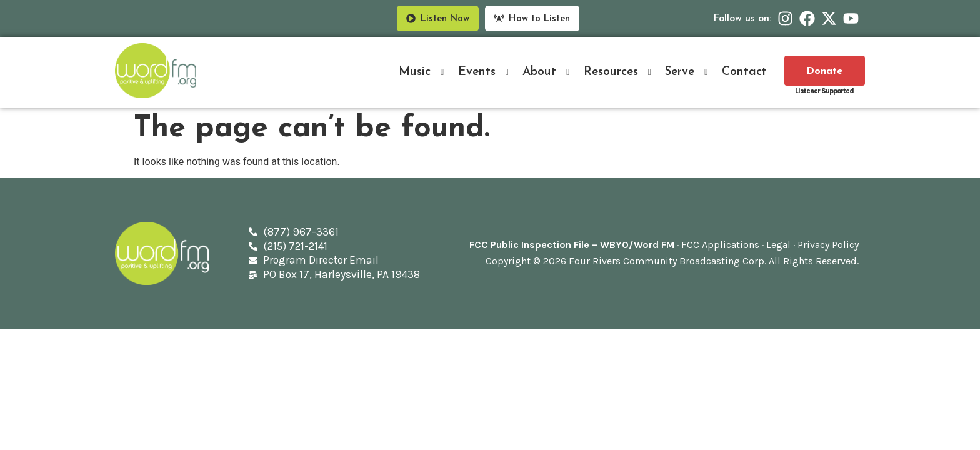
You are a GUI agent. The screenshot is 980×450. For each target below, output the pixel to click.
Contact (744, 72)
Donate (824, 71)
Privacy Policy (828, 245)
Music (423, 72)
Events (486, 72)
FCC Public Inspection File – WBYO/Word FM (572, 245)
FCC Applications (720, 245)
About (548, 72)
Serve (688, 72)
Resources (620, 72)
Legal (778, 245)
